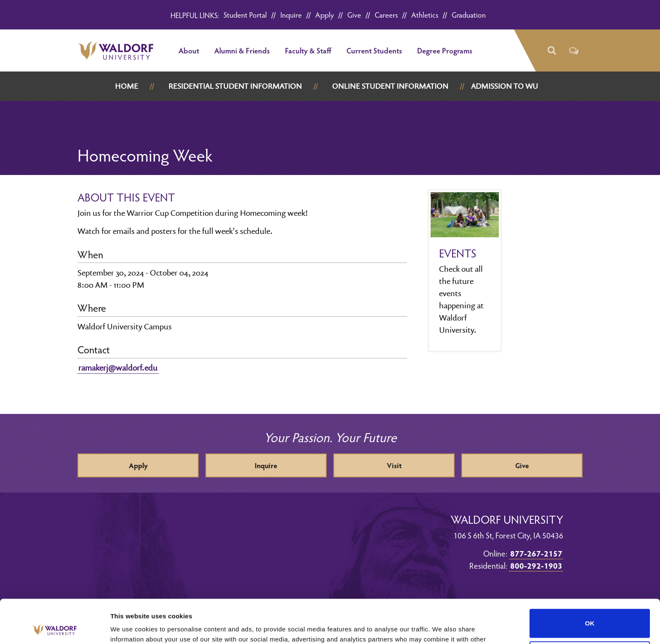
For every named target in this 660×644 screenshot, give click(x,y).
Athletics (425, 15)
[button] (551, 51)
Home (126, 86)
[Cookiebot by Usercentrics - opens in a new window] (55, 628)
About (189, 50)
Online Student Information (390, 86)
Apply (325, 15)
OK (590, 578)
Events (458, 253)
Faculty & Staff (308, 50)
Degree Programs (445, 50)
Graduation (469, 15)
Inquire (291, 15)
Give (354, 15)
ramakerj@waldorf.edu (118, 368)
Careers (386, 15)
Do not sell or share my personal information (590, 610)
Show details (130, 627)
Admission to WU (504, 86)
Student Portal (245, 15)
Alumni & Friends (242, 50)
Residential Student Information (235, 86)
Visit (394, 465)
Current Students (374, 50)
